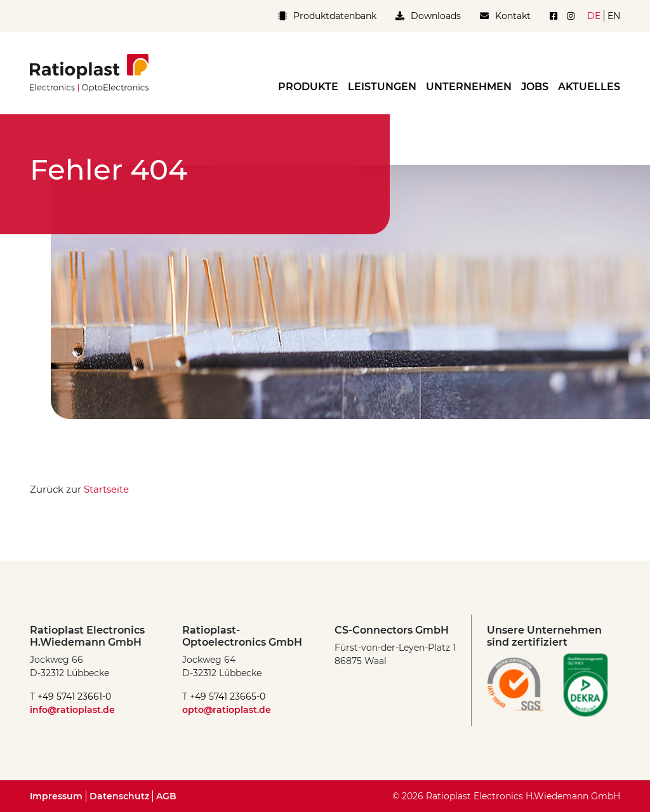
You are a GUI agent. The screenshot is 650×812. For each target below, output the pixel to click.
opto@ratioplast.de (227, 710)
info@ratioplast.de (72, 710)
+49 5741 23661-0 (74, 696)
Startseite (106, 489)
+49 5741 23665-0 (228, 696)
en (614, 16)
